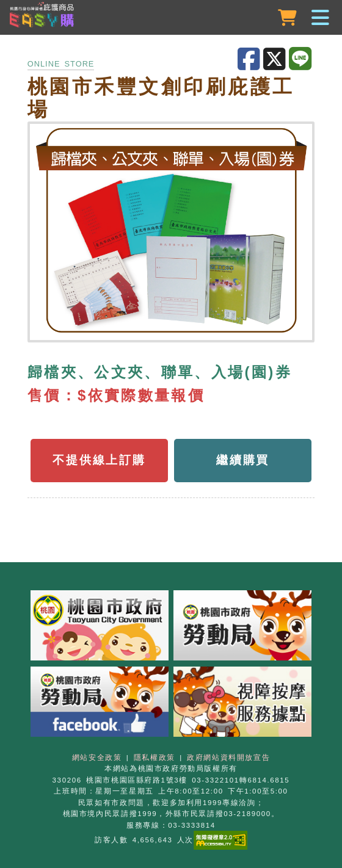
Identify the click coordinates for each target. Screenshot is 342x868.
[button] (171, 18)
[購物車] (289, 18)
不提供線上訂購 (99, 460)
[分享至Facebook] (250, 60)
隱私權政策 (155, 758)
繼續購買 (243, 460)
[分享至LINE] (302, 59)
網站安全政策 (97, 758)
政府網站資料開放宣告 (228, 758)
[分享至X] (276, 60)
